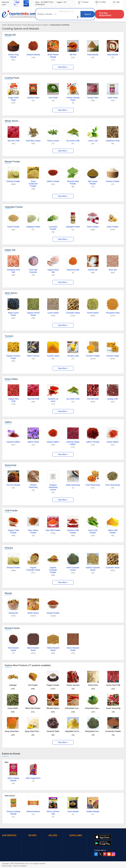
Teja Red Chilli (13, 141)
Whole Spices (12, 121)
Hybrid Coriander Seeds (93, 569)
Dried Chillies (11, 379)
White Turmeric (33, 356)
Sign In (17, 3)
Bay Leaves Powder (93, 182)
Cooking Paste (12, 78)
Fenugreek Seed (113, 313)
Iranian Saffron (113, 442)
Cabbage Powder (33, 227)
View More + (63, 67)
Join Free (26, 3)
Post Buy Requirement (105, 14)
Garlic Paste (113, 98)
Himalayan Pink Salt (13, 271)
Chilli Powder (11, 511)
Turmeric (9, 336)
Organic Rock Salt (53, 271)
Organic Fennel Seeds (33, 314)
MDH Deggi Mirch (33, 778)
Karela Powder (13, 227)
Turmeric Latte (73, 356)
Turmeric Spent (53, 356)
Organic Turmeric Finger (13, 357)
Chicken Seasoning (33, 486)
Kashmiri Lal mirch (53, 400)
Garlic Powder (113, 227)
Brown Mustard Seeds (73, 649)
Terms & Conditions (20, 866)
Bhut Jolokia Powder (33, 531)
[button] (78, 17)
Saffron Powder (53, 181)
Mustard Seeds (12, 628)
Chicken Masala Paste (73, 99)
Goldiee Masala (93, 811)
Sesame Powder (113, 181)
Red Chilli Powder (53, 530)
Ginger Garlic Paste (13, 99)
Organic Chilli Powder (13, 531)
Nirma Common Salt (53, 813)
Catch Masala (73, 811)
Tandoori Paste (33, 98)
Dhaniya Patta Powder (73, 182)
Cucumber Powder (53, 228)
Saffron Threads (93, 442)
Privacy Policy (7, 866)
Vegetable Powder (14, 207)
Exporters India (19, 14)
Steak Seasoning (73, 485)
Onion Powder (93, 227)
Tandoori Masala (33, 55)
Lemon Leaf (93, 141)
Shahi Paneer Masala (53, 56)
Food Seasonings (93, 485)
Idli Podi (73, 55)
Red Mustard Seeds (13, 649)
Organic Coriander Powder (53, 570)
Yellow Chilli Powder (113, 531)
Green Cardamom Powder (33, 184)
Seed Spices (11, 293)
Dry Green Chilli (73, 141)
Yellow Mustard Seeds (53, 649)
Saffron (8, 422)
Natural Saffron (53, 442)
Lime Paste (53, 98)
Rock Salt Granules (33, 271)
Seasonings (11, 465)
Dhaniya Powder (13, 181)
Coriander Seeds (73, 313)
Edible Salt (10, 250)
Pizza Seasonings (113, 485)
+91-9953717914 (44, 2)
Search (88, 14)
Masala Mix (10, 35)
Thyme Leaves (53, 141)
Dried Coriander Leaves (73, 569)
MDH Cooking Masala (13, 779)
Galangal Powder (73, 227)
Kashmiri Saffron (13, 442)
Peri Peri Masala (13, 485)
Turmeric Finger (113, 356)
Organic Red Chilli (13, 400)
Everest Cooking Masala (13, 813)
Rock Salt (113, 270)
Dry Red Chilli (93, 399)
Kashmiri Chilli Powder (73, 531)
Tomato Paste (93, 98)
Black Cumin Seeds (13, 314)
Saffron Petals (33, 442)
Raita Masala (113, 55)
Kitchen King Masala (13, 56)
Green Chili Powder (93, 531)
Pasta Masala (93, 55)
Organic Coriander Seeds (33, 569)
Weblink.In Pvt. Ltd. (26, 864)
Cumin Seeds (53, 313)
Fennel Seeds (93, 313)
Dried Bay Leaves (33, 141)
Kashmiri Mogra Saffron (73, 443)
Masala (8, 593)
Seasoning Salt (73, 270)
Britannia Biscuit (33, 811)
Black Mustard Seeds (33, 649)
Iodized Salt (93, 270)
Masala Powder (12, 162)
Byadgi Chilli (113, 399)
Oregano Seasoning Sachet (53, 487)
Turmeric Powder (93, 356)
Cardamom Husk (113, 141)
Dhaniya (9, 548)
